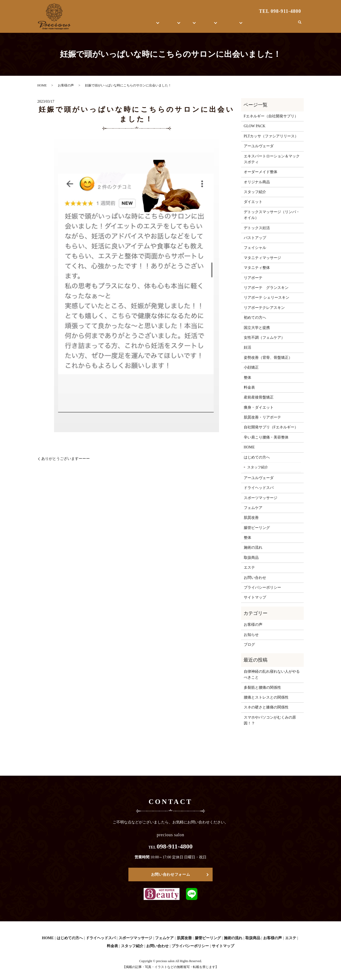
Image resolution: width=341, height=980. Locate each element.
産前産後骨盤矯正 (259, 397)
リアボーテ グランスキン (266, 288)
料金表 (249, 387)
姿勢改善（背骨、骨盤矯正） (268, 358)
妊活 (247, 347)
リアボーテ (253, 278)
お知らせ (251, 635)
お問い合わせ (280, 25)
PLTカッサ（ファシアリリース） (271, 136)
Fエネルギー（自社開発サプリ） (271, 116)
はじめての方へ (128, 25)
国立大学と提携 (257, 328)
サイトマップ (255, 597)
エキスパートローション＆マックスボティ (272, 159)
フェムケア (253, 508)
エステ (158, 25)
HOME (102, 25)
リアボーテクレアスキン (264, 308)
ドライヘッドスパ (259, 488)
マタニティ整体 (257, 268)
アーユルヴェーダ (259, 146)
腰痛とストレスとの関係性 (266, 697)
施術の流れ (253, 547)
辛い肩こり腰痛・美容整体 (266, 437)
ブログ (257, 25)
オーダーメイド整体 (261, 172)
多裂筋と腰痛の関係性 (262, 688)
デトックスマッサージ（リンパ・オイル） (272, 215)
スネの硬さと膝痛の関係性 (266, 707)
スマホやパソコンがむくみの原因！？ (270, 720)
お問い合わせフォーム (171, 875)
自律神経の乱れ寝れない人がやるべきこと (272, 674)
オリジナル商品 (257, 182)
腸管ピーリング (257, 528)
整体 (179, 25)
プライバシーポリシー (262, 587)
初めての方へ (255, 318)
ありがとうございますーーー (66, 459)
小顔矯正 (251, 367)
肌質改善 (251, 518)
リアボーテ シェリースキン (267, 298)
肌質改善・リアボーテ (262, 417)
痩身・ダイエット (259, 407)
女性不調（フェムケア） (264, 338)
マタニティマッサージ (262, 258)
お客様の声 (230, 25)
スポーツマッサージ (261, 498)
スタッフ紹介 (255, 192)
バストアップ (255, 238)
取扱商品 (202, 25)
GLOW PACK (255, 126)
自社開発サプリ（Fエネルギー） (271, 427)
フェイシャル (255, 248)
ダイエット (253, 202)
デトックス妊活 (257, 228)
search (300, 25)
